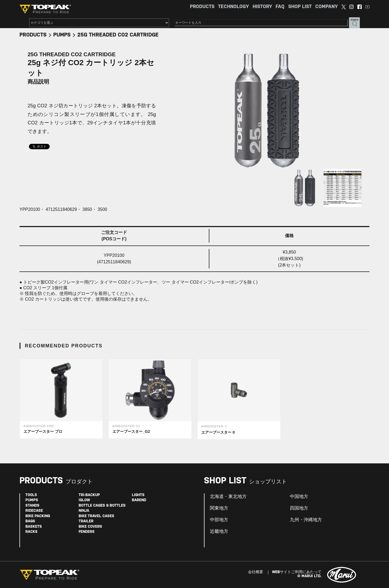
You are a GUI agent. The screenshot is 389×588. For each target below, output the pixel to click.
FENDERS (87, 532)
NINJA (84, 511)
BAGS (30, 521)
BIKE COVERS (90, 527)
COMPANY (326, 7)
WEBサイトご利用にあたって (297, 572)
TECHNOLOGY (233, 7)
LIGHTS (138, 495)
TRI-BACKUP (89, 495)
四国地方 (299, 508)
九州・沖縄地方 (306, 520)
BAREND (139, 500)
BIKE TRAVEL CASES (96, 516)
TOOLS (31, 495)
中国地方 (299, 497)
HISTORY (262, 7)
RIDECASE (34, 511)
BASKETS (34, 527)
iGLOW (84, 500)
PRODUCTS (202, 7)
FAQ (280, 7)
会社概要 (256, 572)
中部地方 (219, 520)
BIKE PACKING (38, 516)
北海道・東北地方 (228, 497)
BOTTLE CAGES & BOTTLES (102, 506)
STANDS (32, 506)
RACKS (31, 532)
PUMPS (62, 35)
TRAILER (86, 521)
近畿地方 (219, 531)
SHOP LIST (300, 7)
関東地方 (219, 508)
